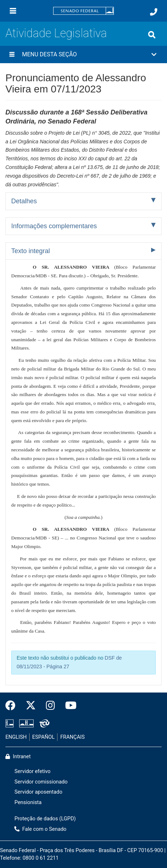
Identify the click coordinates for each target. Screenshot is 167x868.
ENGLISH (16, 737)
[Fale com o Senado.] (154, 12)
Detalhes (24, 201)
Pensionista (28, 802)
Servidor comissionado (41, 782)
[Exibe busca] (152, 35)
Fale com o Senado (40, 829)
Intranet (18, 757)
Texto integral (31, 251)
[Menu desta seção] (12, 55)
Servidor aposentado (38, 792)
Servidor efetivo (33, 771)
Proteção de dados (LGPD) (45, 819)
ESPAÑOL (43, 737)
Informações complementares (54, 226)
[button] (83, 55)
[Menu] (13, 11)
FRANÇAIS (73, 737)
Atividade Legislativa (56, 33)
